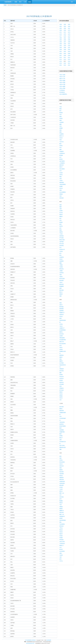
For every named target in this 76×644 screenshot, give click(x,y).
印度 (60, 140)
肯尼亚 (61, 536)
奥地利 (61, 222)
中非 (60, 547)
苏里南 (61, 375)
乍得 (60, 505)
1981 (65, 38)
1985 (69, 40)
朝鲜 (60, 149)
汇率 (25, 2)
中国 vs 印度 (62, 84)
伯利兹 (61, 349)
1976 (69, 34)
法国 (60, 209)
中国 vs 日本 (62, 77)
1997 (69, 48)
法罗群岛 (62, 273)
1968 (61, 30)
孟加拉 (61, 146)
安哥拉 (61, 460)
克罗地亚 (62, 242)
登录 (72, 2)
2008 (65, 55)
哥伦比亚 (62, 377)
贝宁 (60, 495)
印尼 (60, 126)
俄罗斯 (61, 232)
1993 (65, 46)
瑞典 (60, 296)
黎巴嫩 (61, 155)
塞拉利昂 (62, 485)
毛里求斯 (62, 474)
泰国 (60, 117)
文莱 (60, 179)
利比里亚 (62, 472)
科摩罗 (61, 518)
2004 (61, 53)
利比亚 (61, 476)
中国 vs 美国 (62, 75)
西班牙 (61, 215)
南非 (60, 456)
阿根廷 (61, 396)
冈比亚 (61, 532)
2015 (69, 59)
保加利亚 (62, 236)
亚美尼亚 (62, 198)
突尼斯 (61, 538)
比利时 (61, 211)
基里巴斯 (62, 411)
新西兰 (61, 409)
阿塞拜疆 (62, 182)
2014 (65, 59)
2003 (69, 52)
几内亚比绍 (62, 544)
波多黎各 (62, 311)
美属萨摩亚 (62, 432)
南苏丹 (61, 534)
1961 (69, 24)
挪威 (60, 263)
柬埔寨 (61, 128)
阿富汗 (61, 167)
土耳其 (61, 234)
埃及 (60, 458)
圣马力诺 (62, 244)
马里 (60, 557)
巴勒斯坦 (62, 151)
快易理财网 (8, 2)
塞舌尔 (61, 491)
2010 (61, 57)
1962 (61, 26)
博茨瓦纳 (62, 480)
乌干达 (61, 561)
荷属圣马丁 (62, 313)
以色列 (61, 173)
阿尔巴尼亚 (62, 279)
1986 (61, 42)
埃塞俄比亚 (62, 516)
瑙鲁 (60, 449)
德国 (60, 207)
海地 (60, 359)
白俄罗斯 (62, 257)
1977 (61, 36)
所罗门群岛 (62, 445)
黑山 (60, 255)
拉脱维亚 (62, 261)
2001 (61, 52)
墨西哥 (61, 361)
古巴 (60, 400)
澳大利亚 (62, 407)
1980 (61, 38)
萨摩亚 (61, 436)
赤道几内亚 (62, 542)
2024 (69, 65)
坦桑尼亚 (62, 478)
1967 (69, 28)
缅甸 (60, 132)
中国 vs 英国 (62, 83)
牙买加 (61, 324)
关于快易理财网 (28, 640)
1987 (65, 42)
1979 (69, 36)
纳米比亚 (62, 466)
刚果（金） (62, 493)
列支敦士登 (62, 249)
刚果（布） (62, 514)
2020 (65, 63)
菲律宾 (61, 118)
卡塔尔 (61, 181)
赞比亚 (61, 530)
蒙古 (60, 144)
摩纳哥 (61, 294)
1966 (65, 28)
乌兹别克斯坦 (63, 184)
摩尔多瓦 (62, 269)
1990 (65, 44)
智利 (60, 318)
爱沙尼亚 (62, 290)
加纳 (60, 468)
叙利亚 (61, 159)
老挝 (60, 130)
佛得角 (61, 470)
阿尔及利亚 (62, 462)
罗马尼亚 (62, 238)
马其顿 (61, 267)
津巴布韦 (62, 512)
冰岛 (60, 220)
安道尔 (61, 259)
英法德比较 (62, 92)
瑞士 (60, 218)
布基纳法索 (62, 481)
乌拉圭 (61, 326)
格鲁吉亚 (62, 165)
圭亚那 (61, 336)
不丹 (60, 171)
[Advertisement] (39, 10)
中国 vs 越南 (62, 86)
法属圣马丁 (62, 328)
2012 (69, 57)
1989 (61, 44)
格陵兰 (61, 357)
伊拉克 (61, 188)
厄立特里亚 (62, 551)
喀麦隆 (61, 501)
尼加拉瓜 (62, 315)
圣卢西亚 (62, 363)
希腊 (60, 230)
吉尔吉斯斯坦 (63, 192)
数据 (30, 2)
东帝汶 (61, 175)
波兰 (60, 228)
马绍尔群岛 (62, 422)
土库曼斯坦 (62, 163)
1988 (69, 42)
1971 (61, 32)
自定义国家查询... (64, 94)
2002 (65, 52)
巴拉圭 (61, 316)
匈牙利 (61, 226)
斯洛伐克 (62, 284)
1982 (69, 38)
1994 (69, 46)
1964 (69, 26)
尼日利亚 (62, 497)
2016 (61, 61)
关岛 (60, 416)
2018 (69, 61)
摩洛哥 (61, 503)
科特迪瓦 (62, 540)
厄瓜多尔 (62, 379)
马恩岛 (61, 277)
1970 (69, 30)
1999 (65, 50)
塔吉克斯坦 (62, 169)
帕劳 (60, 434)
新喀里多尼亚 (63, 447)
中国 (60, 107)
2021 (69, 63)
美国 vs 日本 (62, 79)
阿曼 (60, 177)
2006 (69, 53)
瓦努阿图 (62, 430)
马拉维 (61, 555)
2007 (61, 55)
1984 (65, 40)
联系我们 (34, 640)
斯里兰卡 (62, 136)
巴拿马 (61, 394)
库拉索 (61, 380)
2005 (65, 53)
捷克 (60, 224)
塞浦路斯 (62, 286)
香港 (60, 109)
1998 (61, 50)
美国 (60, 303)
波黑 (60, 288)
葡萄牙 (61, 216)
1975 (65, 34)
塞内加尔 (62, 526)
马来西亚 (62, 122)
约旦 (60, 148)
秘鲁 (60, 373)
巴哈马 (61, 398)
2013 (61, 59)
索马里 (61, 549)
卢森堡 (61, 265)
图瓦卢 (61, 438)
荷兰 (60, 253)
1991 (69, 44)
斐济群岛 (62, 424)
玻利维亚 (62, 309)
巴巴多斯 (62, 384)
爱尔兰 (61, 292)
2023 (65, 65)
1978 (65, 36)
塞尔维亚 (62, 280)
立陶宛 (61, 271)
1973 (69, 32)
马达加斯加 (62, 524)
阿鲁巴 (61, 392)
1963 (65, 26)
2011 (65, 57)
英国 (60, 205)
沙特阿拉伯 (62, 153)
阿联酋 (61, 194)
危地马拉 (62, 382)
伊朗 (60, 190)
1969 (65, 30)
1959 (61, 24)
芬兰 (60, 248)
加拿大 (61, 305)
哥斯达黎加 (62, 338)
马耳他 (61, 251)
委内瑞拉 (62, 307)
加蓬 (60, 553)
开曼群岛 (62, 388)
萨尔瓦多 (62, 390)
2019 (61, 63)
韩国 (60, 120)
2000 (69, 50)
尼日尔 (61, 464)
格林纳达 (62, 355)
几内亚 (61, 489)
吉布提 (61, 487)
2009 (69, 55)
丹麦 (60, 275)
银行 (20, 2)
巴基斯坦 (62, 134)
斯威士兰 (62, 545)
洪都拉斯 (62, 369)
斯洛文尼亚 (62, 240)
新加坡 (61, 113)
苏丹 (60, 559)
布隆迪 (61, 507)
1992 (61, 46)
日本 (60, 115)
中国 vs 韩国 (62, 88)
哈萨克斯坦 (62, 161)
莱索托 (61, 509)
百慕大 (61, 347)
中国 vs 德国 (62, 81)
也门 (60, 157)
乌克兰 (61, 282)
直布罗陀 (62, 246)
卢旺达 (61, 528)
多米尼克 (62, 334)
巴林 (60, 196)
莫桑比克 (62, 511)
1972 (65, 32)
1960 (65, 24)
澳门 (60, 111)
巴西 (60, 386)
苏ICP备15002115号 (30, 643)
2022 (61, 65)
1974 (61, 34)
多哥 (60, 499)
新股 (16, 2)
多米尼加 (62, 371)
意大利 (61, 213)
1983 (61, 40)
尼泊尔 (61, 138)
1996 (65, 48)
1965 (61, 28)
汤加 (60, 440)
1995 (61, 48)
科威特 (61, 186)
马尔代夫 (62, 142)
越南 (60, 124)
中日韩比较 (62, 90)
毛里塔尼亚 (62, 483)
